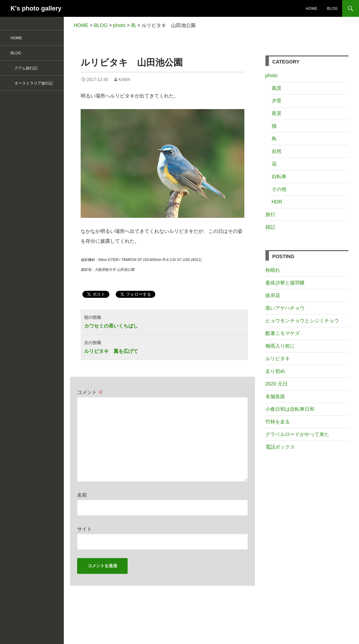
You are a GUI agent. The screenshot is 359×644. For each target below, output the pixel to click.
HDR (277, 202)
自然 (277, 151)
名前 (82, 495)
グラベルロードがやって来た (297, 434)
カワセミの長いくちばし (166, 321)
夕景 (277, 101)
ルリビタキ (278, 358)
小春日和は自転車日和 (290, 409)
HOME (311, 8)
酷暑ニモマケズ (283, 333)
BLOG (332, 8)
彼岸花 (273, 295)
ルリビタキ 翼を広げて (166, 346)
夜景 (277, 113)
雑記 (270, 227)
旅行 (270, 214)
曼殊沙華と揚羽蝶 (285, 283)
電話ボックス (280, 447)
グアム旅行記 (24, 68)
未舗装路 (275, 396)
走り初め (275, 371)
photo (272, 75)
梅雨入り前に (280, 346)
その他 (279, 189)
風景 (277, 88)
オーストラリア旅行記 (32, 83)
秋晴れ (273, 270)
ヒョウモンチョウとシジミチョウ (302, 321)
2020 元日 (276, 384)
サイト (84, 529)
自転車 (279, 176)
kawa (124, 80)
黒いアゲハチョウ (285, 308)
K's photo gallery (36, 8)
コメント (90, 392)
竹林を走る (278, 422)
